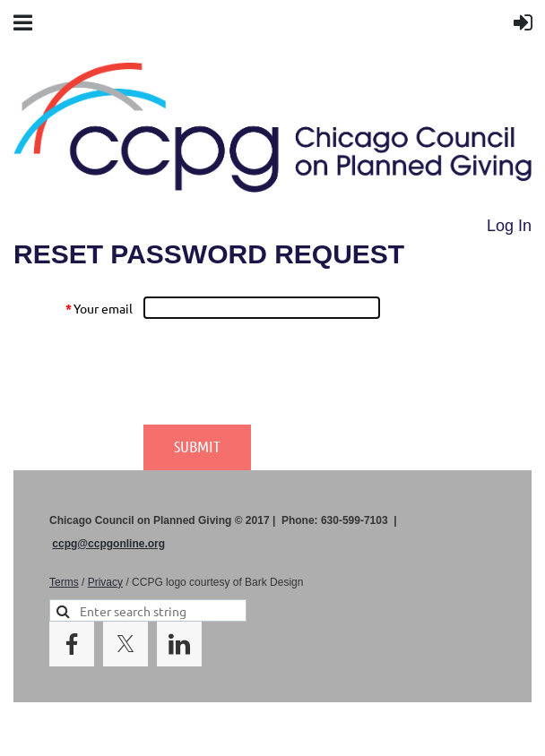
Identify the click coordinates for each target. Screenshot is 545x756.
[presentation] (279, 372)
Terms (64, 582)
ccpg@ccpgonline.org (108, 544)
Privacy (105, 582)
